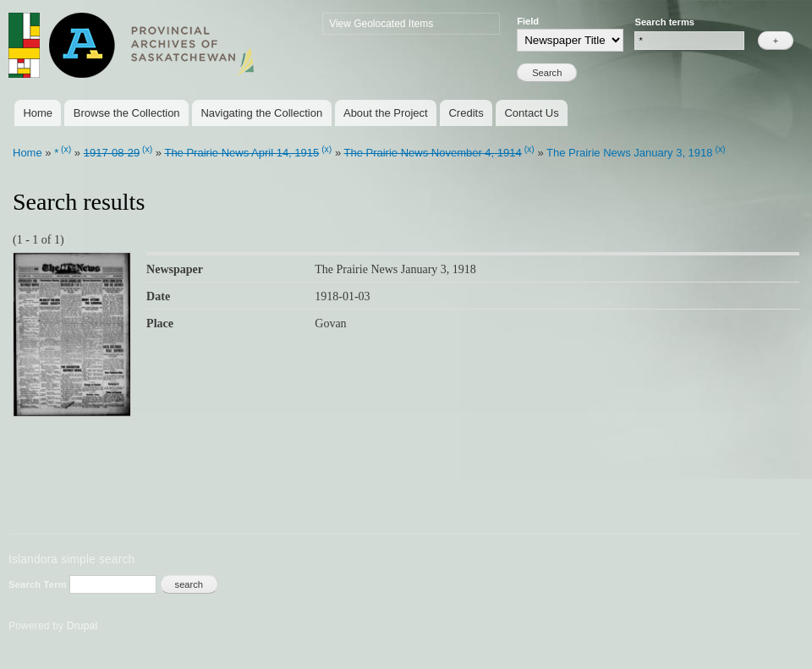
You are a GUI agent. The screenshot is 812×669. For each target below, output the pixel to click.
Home (38, 113)
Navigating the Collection (261, 113)
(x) (66, 149)
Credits (466, 113)
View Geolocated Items (381, 24)
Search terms (664, 22)
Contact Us (531, 113)
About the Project (386, 113)
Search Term (39, 584)
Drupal (82, 626)
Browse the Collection (127, 113)
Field (528, 21)
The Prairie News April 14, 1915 (241, 153)
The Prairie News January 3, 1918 (630, 153)
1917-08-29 (112, 153)
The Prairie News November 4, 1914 (432, 153)
